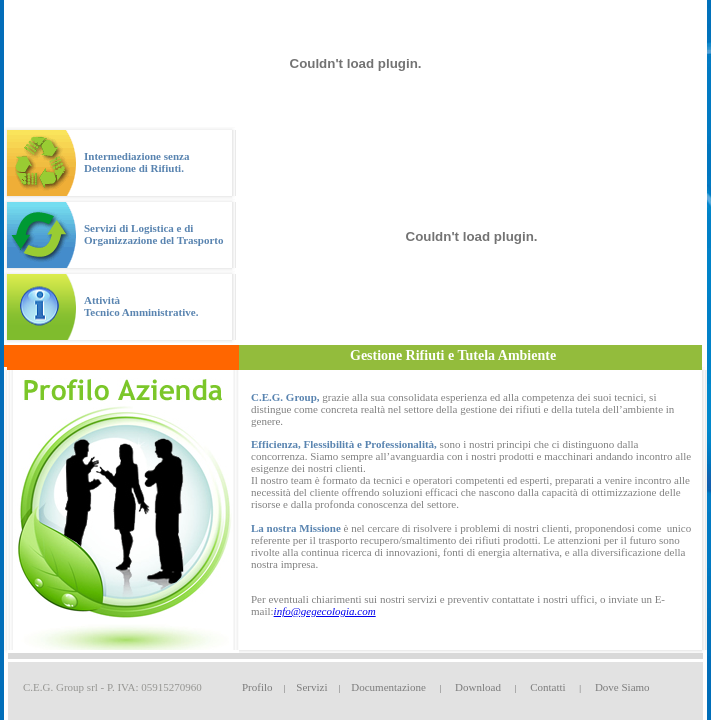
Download (478, 687)
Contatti (547, 687)
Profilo (257, 687)
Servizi (311, 687)
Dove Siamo (622, 687)
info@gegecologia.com (325, 611)
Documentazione (388, 687)
